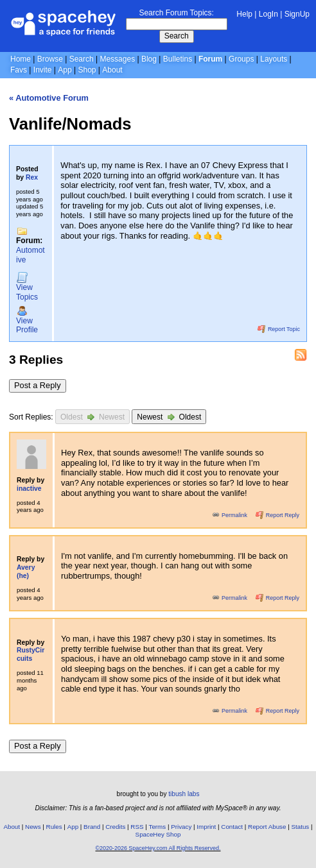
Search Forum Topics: (176, 13)
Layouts (274, 59)
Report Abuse (267, 827)
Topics (27, 287)
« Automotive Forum (49, 98)
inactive (29, 489)
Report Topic (279, 329)
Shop (87, 70)
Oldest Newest (92, 417)
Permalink (231, 515)
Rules (54, 827)
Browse (50, 59)
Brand (92, 827)
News (33, 827)
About (112, 70)
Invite (43, 70)
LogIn (268, 14)
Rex (32, 177)
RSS (137, 827)
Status (300, 827)
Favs (19, 70)
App (65, 70)
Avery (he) (26, 572)
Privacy (181, 827)
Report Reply (277, 515)
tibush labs (184, 794)
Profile (27, 320)
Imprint (206, 827)
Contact (232, 827)
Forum (210, 59)
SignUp (297, 14)
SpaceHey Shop (158, 834)
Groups (241, 59)
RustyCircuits (31, 654)
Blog (149, 59)
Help (244, 14)
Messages (117, 59)
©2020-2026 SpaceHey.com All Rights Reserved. (158, 848)
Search (177, 36)
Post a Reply (38, 385)
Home (21, 59)
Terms (158, 827)
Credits (115, 827)
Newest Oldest (169, 417)
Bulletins (178, 59)
